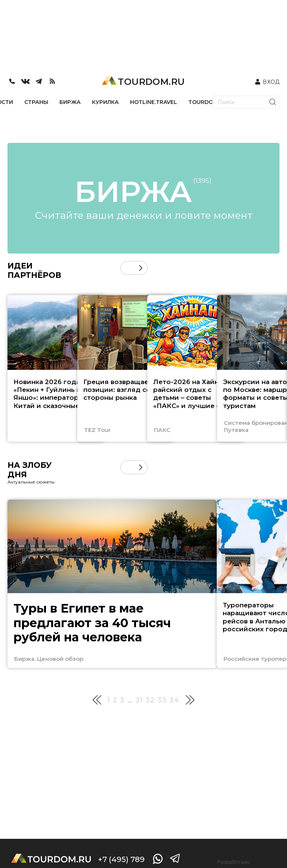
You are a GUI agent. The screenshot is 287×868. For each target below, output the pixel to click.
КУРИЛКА (105, 102)
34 (174, 700)
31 (139, 700)
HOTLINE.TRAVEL (154, 102)
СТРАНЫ (36, 102)
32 (150, 700)
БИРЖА (70, 102)
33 (162, 700)
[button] (141, 268)
